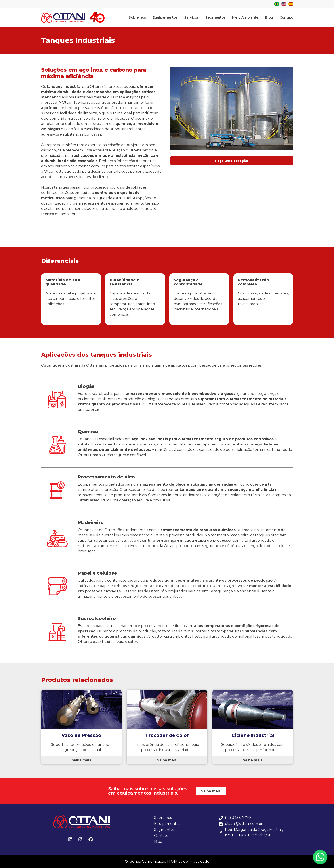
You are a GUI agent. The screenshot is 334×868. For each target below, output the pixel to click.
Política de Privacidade (189, 861)
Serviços (191, 17)
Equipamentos (165, 17)
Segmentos (215, 17)
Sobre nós (137, 17)
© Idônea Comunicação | (147, 861)
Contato (286, 17)
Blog (269, 17)
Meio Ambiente (245, 17)
